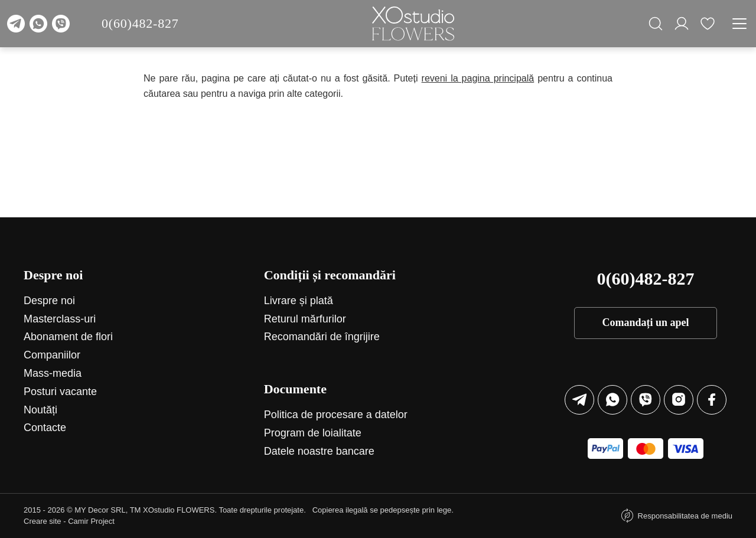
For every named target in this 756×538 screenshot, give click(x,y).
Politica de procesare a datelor (336, 415)
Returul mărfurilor (305, 319)
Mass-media (53, 373)
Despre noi (49, 301)
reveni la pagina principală (478, 78)
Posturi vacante (60, 392)
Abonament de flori (68, 337)
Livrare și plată (299, 301)
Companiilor (52, 355)
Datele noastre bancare (319, 451)
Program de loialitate (313, 433)
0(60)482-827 (140, 23)
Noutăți (40, 410)
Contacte (45, 428)
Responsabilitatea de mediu (685, 516)
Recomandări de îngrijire (322, 337)
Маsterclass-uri (60, 319)
